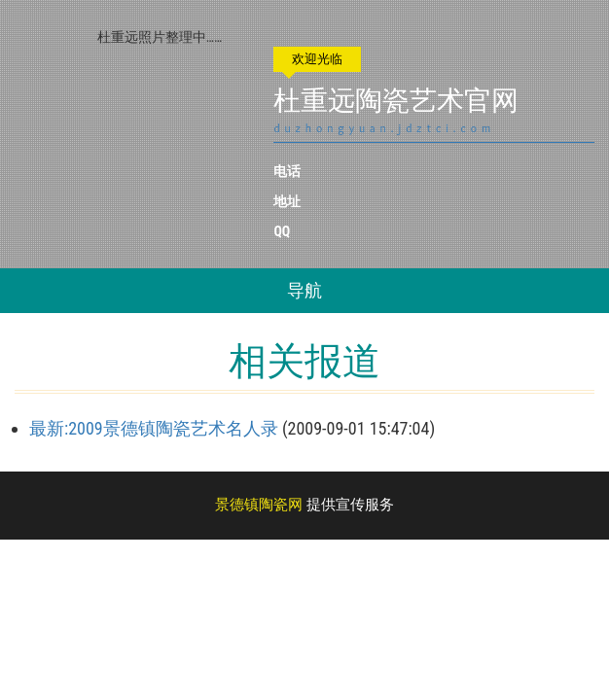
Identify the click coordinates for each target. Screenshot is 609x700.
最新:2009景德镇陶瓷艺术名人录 (154, 428)
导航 (304, 290)
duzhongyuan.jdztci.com (384, 128)
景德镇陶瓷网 (259, 505)
